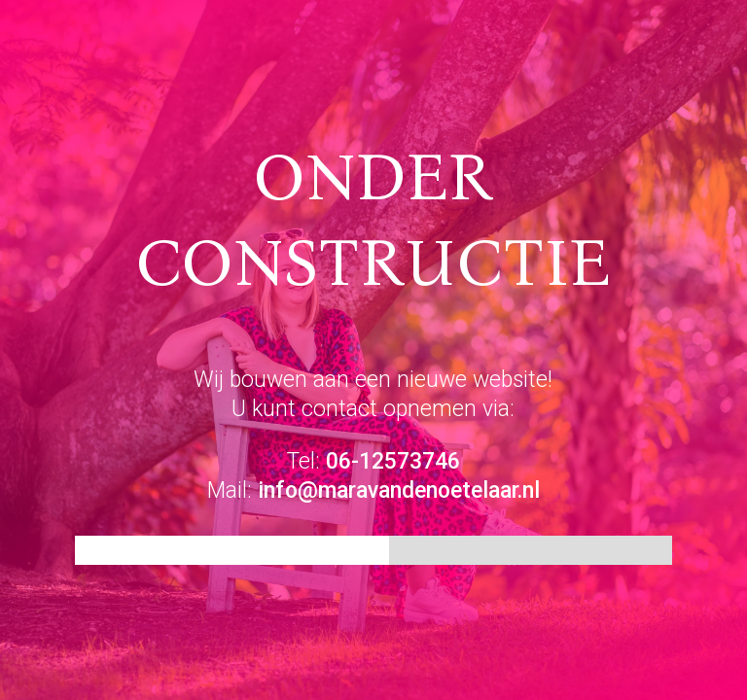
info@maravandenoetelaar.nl (399, 490)
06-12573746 (393, 461)
